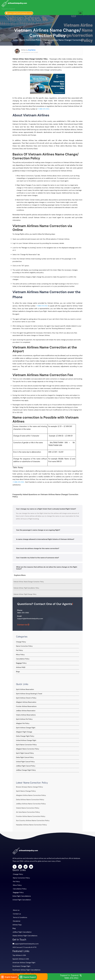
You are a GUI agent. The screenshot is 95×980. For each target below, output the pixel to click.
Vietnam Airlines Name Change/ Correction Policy (29, 580)
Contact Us (23, 623)
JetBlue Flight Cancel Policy (25, 765)
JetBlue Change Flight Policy (26, 769)
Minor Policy (20, 653)
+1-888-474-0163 (43, 108)
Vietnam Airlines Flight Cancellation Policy (26, 587)
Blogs (18, 670)
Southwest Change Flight (21, 961)
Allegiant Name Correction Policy (27, 748)
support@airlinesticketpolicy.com (30, 617)
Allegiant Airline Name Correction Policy (30, 794)
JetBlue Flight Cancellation (21, 928)
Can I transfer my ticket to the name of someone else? (38, 556)
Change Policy (21, 641)
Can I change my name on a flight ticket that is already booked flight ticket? (46, 508)
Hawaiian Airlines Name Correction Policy (30, 824)
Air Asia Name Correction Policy (27, 811)
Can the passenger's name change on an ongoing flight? (38, 529)
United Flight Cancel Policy (25, 760)
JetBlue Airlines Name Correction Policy (30, 803)
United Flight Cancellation (21, 897)
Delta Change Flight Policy (25, 735)
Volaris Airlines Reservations (25, 714)
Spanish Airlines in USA (20, 954)
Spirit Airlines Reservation (25, 688)
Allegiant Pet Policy (22, 722)
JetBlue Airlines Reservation (25, 709)
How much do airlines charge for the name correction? (38, 547)
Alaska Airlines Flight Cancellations (24, 931)
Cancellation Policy (22, 658)
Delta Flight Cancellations (21, 894)
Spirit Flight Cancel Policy (25, 752)
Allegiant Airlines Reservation (26, 701)
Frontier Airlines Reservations (26, 705)
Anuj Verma (32, 49)
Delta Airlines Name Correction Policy (29, 798)
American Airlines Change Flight (23, 957)
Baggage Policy (21, 662)
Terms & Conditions (19, 914)
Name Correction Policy (24, 645)
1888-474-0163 (23, 611)
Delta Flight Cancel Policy (25, 756)
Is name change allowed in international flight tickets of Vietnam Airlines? (45, 538)
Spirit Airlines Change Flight (25, 726)
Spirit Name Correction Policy (26, 743)
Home (16, 39)
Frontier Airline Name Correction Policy (29, 815)
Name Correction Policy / (31, 39)
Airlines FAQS (21, 666)
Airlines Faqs (17, 921)
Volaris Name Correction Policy (27, 807)
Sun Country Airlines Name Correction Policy (31, 819)
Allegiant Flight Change (24, 731)
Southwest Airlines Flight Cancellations (25, 964)
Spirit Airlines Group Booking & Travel (29, 692)
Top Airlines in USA (19, 950)
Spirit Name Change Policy (25, 790)
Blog (14, 924)
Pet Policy (19, 649)
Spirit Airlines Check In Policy (26, 697)
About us (16, 907)
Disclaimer (16, 917)
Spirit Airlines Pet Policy (24, 718)
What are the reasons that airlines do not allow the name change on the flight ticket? (47, 567)
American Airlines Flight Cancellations (25, 968)
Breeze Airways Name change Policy (28, 786)
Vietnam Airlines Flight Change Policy (25, 593)
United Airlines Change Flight (26, 739)
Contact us (17, 911)
